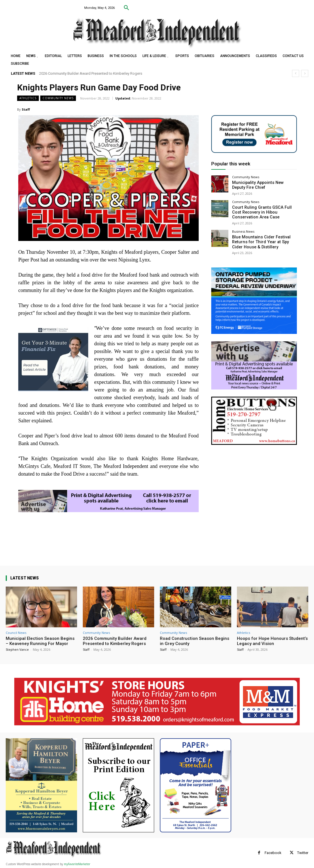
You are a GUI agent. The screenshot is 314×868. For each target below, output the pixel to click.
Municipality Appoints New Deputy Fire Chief (261, 185)
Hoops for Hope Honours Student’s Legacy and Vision (272, 641)
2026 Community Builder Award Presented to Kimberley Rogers (91, 73)
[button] (126, 8)
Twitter (303, 853)
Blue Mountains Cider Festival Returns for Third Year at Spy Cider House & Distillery (264, 239)
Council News (16, 633)
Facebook (273, 853)
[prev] (296, 73)
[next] (305, 73)
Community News (58, 98)
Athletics (28, 98)
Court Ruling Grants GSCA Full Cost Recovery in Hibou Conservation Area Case (264, 210)
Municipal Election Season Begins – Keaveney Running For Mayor (40, 641)
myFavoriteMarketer (77, 864)
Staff (26, 109)
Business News (243, 229)
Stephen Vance (17, 649)
